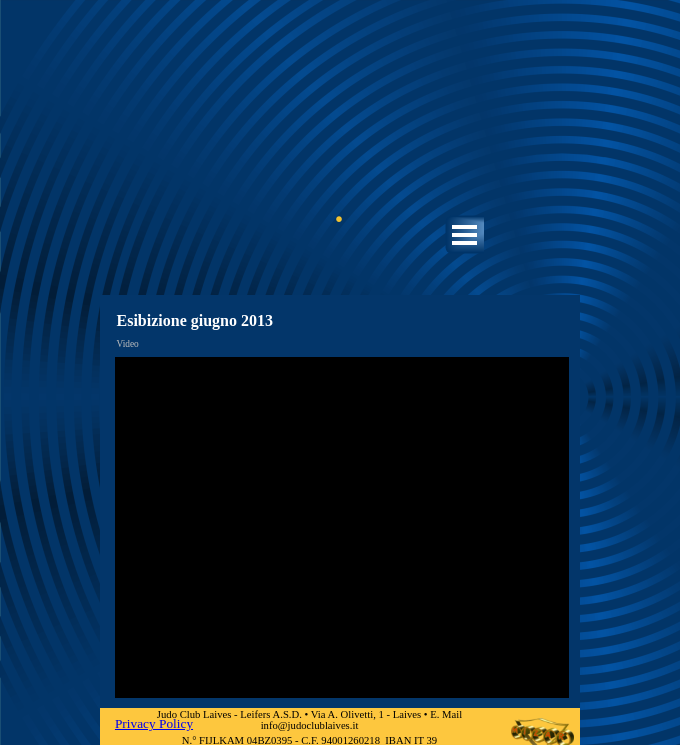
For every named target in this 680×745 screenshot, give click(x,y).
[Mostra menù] (464, 234)
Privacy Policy (154, 723)
